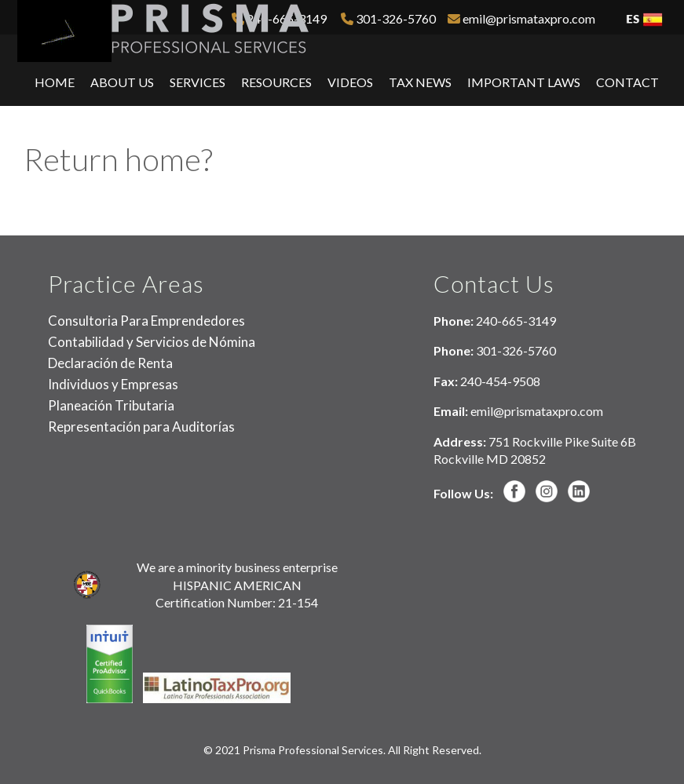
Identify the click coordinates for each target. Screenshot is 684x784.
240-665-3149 (516, 321)
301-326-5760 (388, 18)
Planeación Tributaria (111, 405)
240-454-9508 (500, 381)
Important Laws (524, 82)
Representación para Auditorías (141, 427)
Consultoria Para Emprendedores (146, 321)
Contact (627, 82)
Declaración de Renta (110, 363)
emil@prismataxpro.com (521, 18)
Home (55, 82)
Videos (350, 82)
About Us (122, 82)
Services (198, 82)
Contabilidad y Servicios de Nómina (152, 342)
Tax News (420, 82)
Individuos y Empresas (113, 384)
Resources (276, 82)
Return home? (118, 159)
